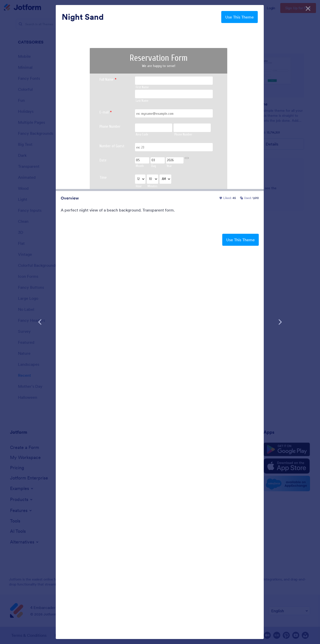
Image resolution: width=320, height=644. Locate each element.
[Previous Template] (40, 322)
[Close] (308, 7)
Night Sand (83, 17)
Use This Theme (239, 17)
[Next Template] (280, 322)
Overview (70, 198)
